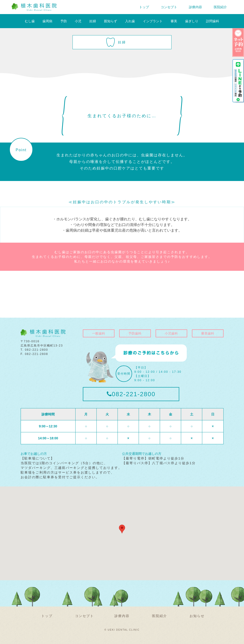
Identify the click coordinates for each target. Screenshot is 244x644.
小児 (78, 21)
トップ (144, 7)
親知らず (111, 21)
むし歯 (30, 21)
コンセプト (169, 7)
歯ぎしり (192, 21)
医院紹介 (220, 7)
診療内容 (195, 7)
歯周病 (47, 21)
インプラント (153, 21)
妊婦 (93, 21)
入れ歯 (130, 21)
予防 (64, 21)
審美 (174, 21)
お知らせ (197, 616)
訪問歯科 (213, 21)
